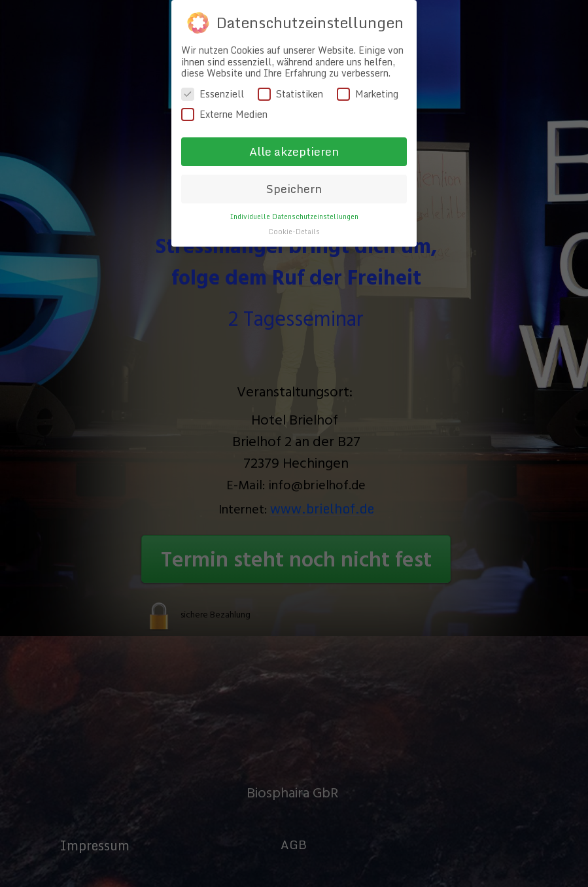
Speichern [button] (294, 165)
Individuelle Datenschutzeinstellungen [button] (294, 193)
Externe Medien (224, 91)
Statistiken (290, 70)
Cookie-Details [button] (294, 208)
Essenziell (213, 70)
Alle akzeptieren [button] (294, 128)
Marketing (368, 70)
